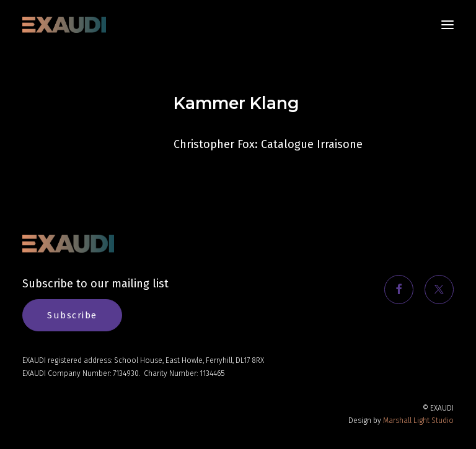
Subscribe (72, 315)
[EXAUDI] (64, 25)
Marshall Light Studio (418, 421)
